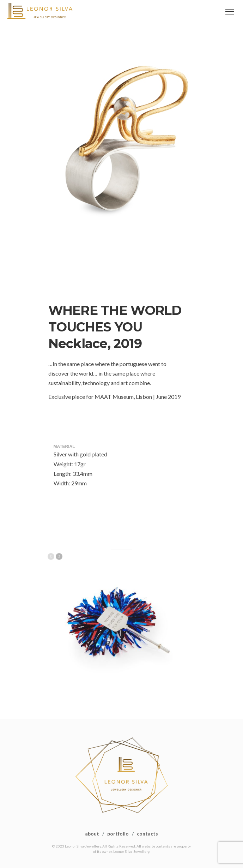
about (92, 834)
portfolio (118, 834)
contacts (147, 834)
